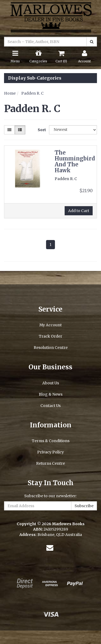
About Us (51, 383)
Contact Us (50, 406)
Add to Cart (79, 211)
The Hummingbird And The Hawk (75, 161)
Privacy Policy (50, 452)
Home (10, 93)
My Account (50, 325)
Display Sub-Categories (35, 78)
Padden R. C (32, 93)
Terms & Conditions (51, 441)
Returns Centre (50, 463)
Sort (41, 130)
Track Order (50, 336)
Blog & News (51, 394)
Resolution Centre (51, 348)
